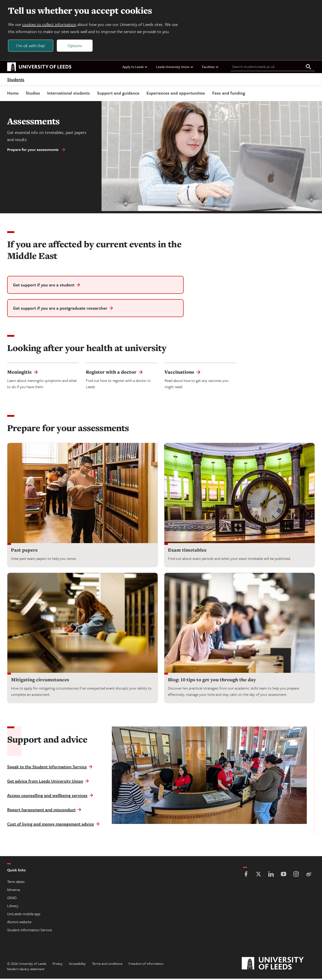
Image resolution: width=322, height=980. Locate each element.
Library (13, 907)
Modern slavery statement (26, 970)
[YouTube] (284, 876)
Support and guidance (118, 94)
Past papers (24, 551)
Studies (33, 94)
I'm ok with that (32, 46)
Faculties (210, 68)
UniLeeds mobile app (24, 915)
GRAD (12, 899)
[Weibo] (309, 876)
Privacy (58, 965)
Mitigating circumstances (40, 681)
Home (13, 94)
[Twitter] (258, 876)
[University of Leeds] (278, 965)
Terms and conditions (107, 965)
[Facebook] (246, 876)
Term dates (16, 883)
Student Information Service (30, 931)
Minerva (14, 891)
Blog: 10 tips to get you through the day (212, 681)
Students (16, 80)
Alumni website (19, 923)
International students (69, 94)
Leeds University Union (175, 68)
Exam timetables (187, 551)
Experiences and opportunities (176, 94)
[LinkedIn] (271, 876)
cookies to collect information (50, 25)
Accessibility (77, 965)
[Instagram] (296, 876)
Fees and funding (229, 94)
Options (76, 46)
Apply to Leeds (135, 68)
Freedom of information (146, 965)
